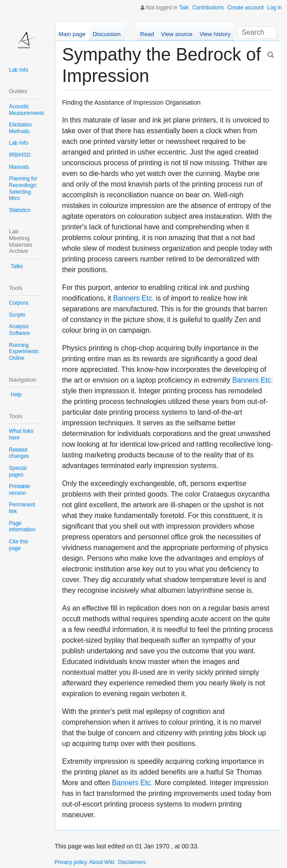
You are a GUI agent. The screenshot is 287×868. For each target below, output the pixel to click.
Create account (245, 8)
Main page (72, 34)
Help (16, 395)
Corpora (18, 303)
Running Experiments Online (24, 352)
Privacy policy (71, 862)
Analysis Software (19, 330)
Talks (17, 266)
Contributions (208, 8)
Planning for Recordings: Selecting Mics (23, 188)
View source (177, 34)
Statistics (20, 210)
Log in (274, 8)
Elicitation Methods (20, 128)
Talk (184, 8)
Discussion (107, 34)
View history (215, 34)
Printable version (19, 490)
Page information (22, 527)
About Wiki (102, 862)
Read (147, 34)
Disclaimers (132, 862)
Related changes (19, 453)
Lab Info (18, 70)
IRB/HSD (20, 155)
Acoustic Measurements (26, 110)
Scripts (17, 315)
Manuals (19, 167)
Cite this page (18, 545)
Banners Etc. (133, 298)
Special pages (18, 471)
